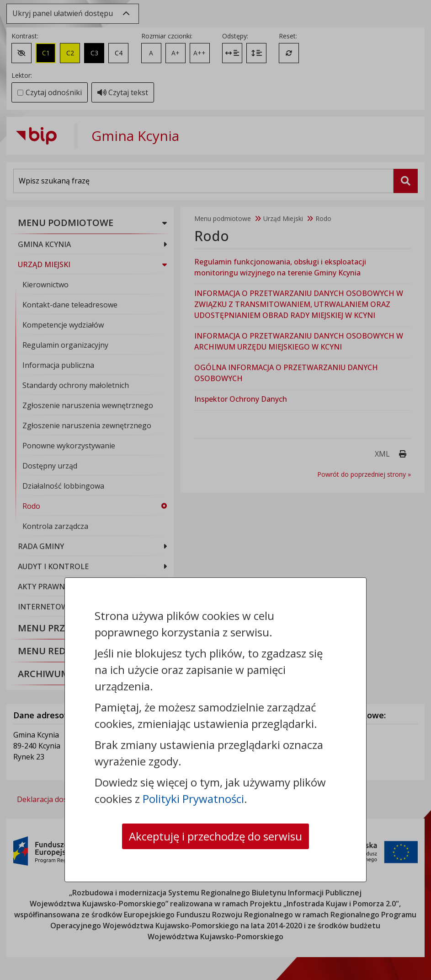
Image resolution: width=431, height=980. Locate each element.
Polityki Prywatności (193, 799)
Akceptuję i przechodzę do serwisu (215, 836)
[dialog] (215, 490)
